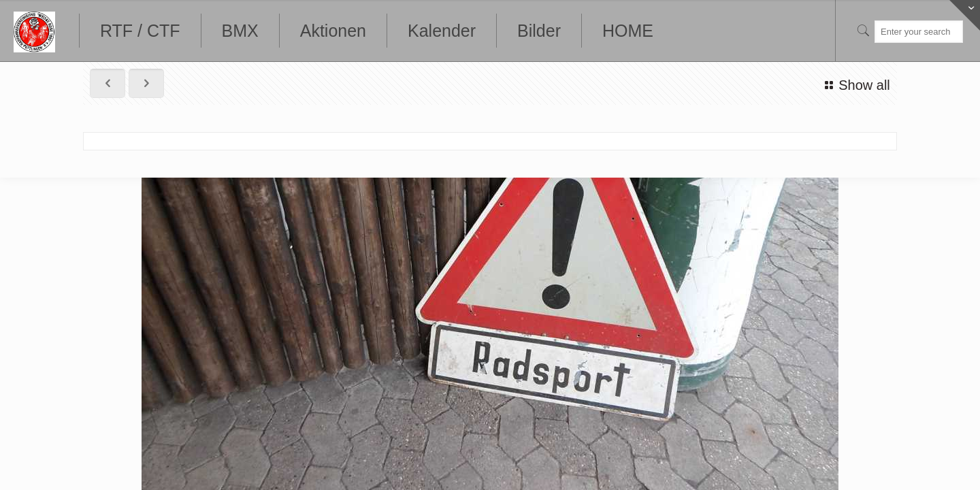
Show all (855, 85)
